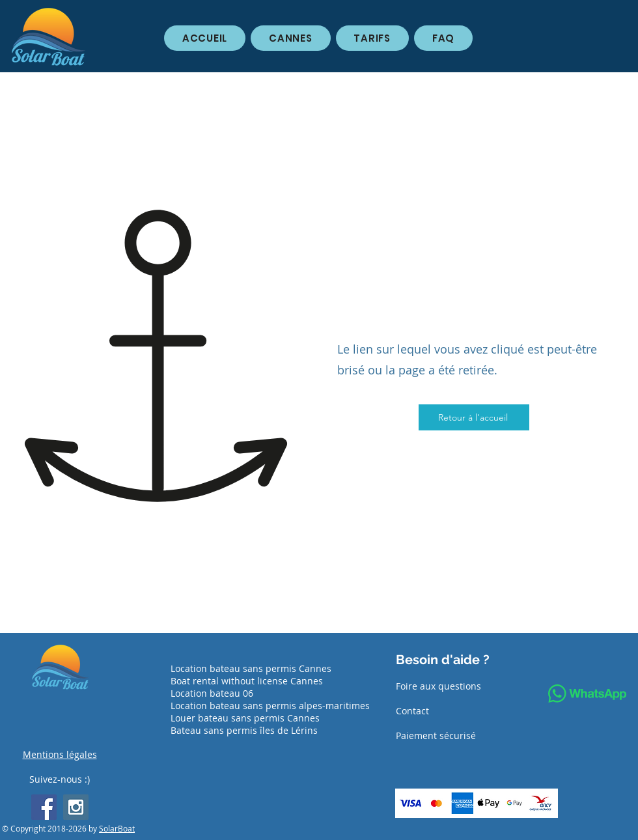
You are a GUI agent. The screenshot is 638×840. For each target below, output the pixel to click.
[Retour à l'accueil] (474, 417)
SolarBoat (117, 828)
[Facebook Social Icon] (44, 807)
